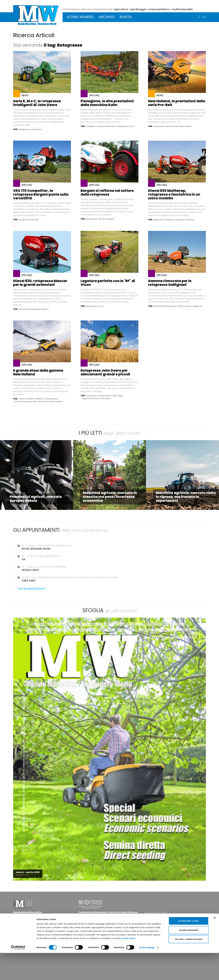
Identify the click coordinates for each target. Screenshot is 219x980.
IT (199, 17)
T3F (35, 402)
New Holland (186, 126)
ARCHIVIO (107, 17)
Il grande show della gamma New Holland (38, 372)
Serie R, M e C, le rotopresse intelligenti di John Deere (37, 103)
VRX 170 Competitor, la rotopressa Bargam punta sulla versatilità (41, 194)
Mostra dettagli (147, 974)
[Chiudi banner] (215, 945)
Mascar (190, 220)
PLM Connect (44, 402)
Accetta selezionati (188, 957)
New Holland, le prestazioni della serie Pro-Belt (177, 103)
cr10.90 (22, 399)
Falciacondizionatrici (107, 126)
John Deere (36, 129)
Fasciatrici (181, 220)
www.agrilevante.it (170, 918)
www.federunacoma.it (91, 926)
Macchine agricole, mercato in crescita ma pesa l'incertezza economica (110, 497)
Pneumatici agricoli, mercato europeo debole (36, 499)
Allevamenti (104, 396)
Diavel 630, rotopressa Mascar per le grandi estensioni (40, 283)
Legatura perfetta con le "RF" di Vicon (108, 283)
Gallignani (197, 306)
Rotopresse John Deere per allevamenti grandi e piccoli (105, 372)
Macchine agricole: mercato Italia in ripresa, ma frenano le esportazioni (186, 497)
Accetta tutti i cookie (189, 948)
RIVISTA (126, 17)
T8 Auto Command (23, 402)
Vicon (101, 306)
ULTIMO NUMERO (80, 17)
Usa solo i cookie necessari (189, 966)
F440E (113, 396)
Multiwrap (158, 220)
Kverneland (159, 306)
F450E (120, 396)
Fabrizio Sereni (185, 306)
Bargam (23, 220)
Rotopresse (24, 129)
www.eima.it (175, 915)
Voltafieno (91, 126)
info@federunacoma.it (26, 923)
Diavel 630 (24, 309)
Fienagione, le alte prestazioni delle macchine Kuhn (107, 103)
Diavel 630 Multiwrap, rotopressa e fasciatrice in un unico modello (174, 194)
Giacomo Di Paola (90, 399)
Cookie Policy (128, 965)
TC (45, 399)
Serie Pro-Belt (172, 126)
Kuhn (132, 126)
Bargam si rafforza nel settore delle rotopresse (107, 193)
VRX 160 (102, 219)
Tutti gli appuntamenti (31, 588)
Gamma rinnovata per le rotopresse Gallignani (170, 283)
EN (204, 17)
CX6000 (39, 399)
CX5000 (30, 399)
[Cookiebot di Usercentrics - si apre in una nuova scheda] (18, 975)
